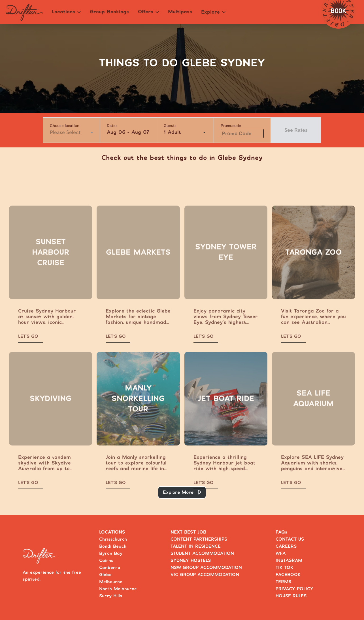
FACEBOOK (288, 575)
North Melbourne (118, 589)
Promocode (231, 126)
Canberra (110, 568)
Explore (213, 12)
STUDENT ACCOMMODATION (202, 554)
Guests (170, 126)
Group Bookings (109, 12)
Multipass (180, 12)
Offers (148, 12)
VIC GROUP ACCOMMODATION (205, 575)
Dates (112, 126)
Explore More (178, 492)
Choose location (65, 126)
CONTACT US (290, 539)
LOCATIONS (112, 532)
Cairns (106, 561)
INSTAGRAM (289, 561)
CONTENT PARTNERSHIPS (199, 539)
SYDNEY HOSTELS (191, 561)
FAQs (281, 532)
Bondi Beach (113, 546)
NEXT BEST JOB (188, 532)
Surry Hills (111, 596)
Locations (66, 12)
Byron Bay (111, 554)
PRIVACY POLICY (294, 589)
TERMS (283, 582)
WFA (281, 554)
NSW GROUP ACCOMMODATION (206, 568)
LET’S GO (28, 345)
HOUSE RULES (291, 596)
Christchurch (113, 539)
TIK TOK (284, 568)
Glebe (105, 575)
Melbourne (111, 582)
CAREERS (286, 546)
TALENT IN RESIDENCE (196, 546)
